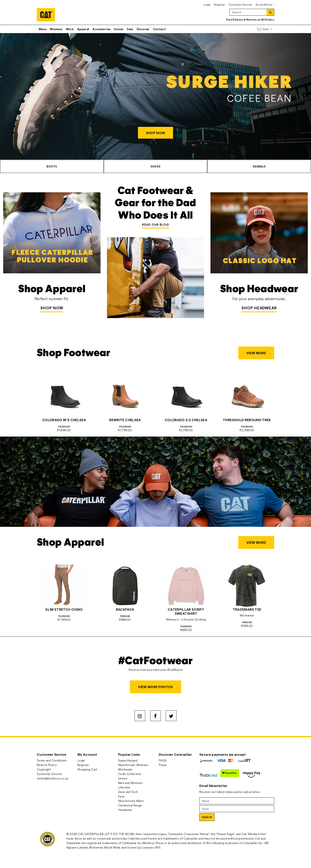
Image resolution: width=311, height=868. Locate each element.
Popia (163, 765)
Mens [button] (43, 29)
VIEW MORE (256, 353)
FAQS (163, 760)
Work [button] (70, 29)
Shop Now (52, 308)
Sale (130, 29)
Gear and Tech (128, 792)
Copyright (44, 769)
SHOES (156, 166)
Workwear (125, 769)
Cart (264, 29)
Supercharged (128, 760)
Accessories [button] (101, 29)
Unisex (119, 29)
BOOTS (52, 166)
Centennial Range (130, 805)
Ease (121, 796)
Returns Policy (47, 765)
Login (207, 4)
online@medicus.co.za (52, 778)
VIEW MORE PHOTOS (155, 687)
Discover (143, 29)
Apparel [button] (83, 29)
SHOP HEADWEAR (259, 308)
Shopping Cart (87, 769)
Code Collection (130, 774)
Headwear (125, 810)
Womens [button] (56, 29)
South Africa (264, 4)
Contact (159, 29)
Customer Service (241, 4)
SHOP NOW (155, 133)
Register (220, 4)
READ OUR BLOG (155, 224)
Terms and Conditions (52, 760)
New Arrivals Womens (133, 765)
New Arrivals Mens (131, 801)
